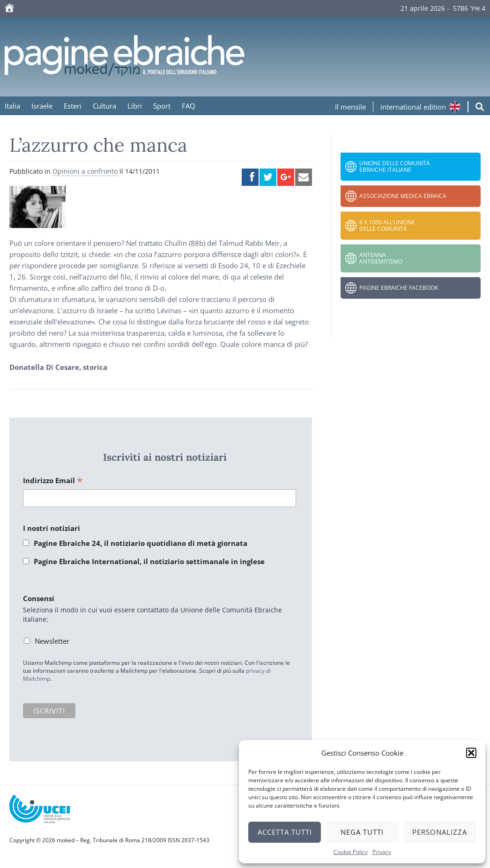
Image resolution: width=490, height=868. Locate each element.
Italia (12, 106)
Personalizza (440, 832)
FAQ (189, 106)
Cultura (104, 106)
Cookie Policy (351, 852)
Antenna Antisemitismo (381, 258)
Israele (42, 106)
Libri (135, 106)
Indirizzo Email (53, 481)
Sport (162, 106)
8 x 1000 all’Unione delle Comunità (387, 225)
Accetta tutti (285, 832)
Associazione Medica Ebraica (403, 196)
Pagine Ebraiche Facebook (399, 288)
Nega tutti (362, 832)
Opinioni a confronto (85, 171)
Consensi (39, 598)
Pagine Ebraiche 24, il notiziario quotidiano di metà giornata (141, 543)
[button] (471, 753)
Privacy (382, 852)
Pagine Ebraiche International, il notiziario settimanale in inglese (149, 561)
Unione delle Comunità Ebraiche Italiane (395, 166)
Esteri (73, 106)
